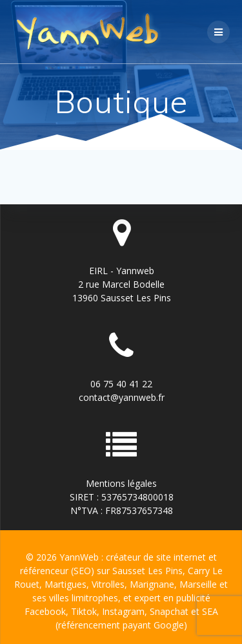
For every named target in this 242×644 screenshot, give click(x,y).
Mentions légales (121, 483)
